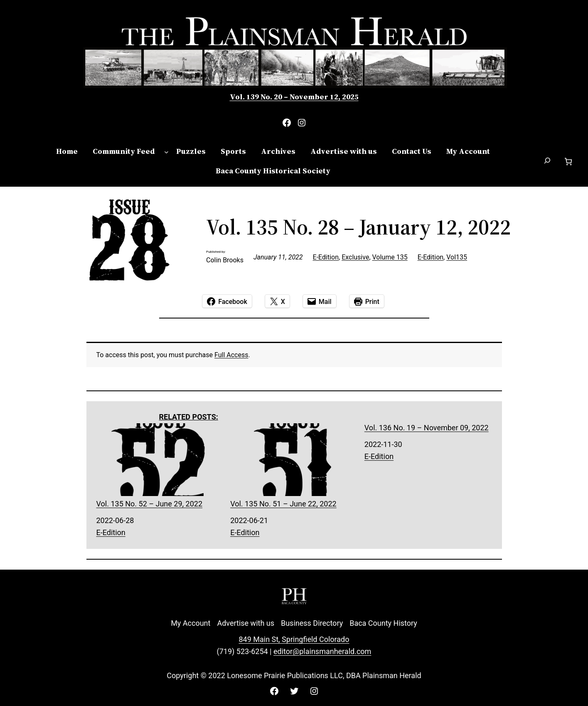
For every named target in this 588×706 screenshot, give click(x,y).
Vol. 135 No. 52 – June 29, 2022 (160, 466)
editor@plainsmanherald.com (322, 651)
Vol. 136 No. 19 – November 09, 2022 (427, 428)
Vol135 (457, 257)
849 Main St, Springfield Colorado (294, 639)
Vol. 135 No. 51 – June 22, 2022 (294, 466)
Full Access (231, 355)
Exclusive (355, 257)
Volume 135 (390, 257)
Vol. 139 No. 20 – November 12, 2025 (294, 97)
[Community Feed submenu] (166, 152)
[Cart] (568, 162)
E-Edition (326, 257)
